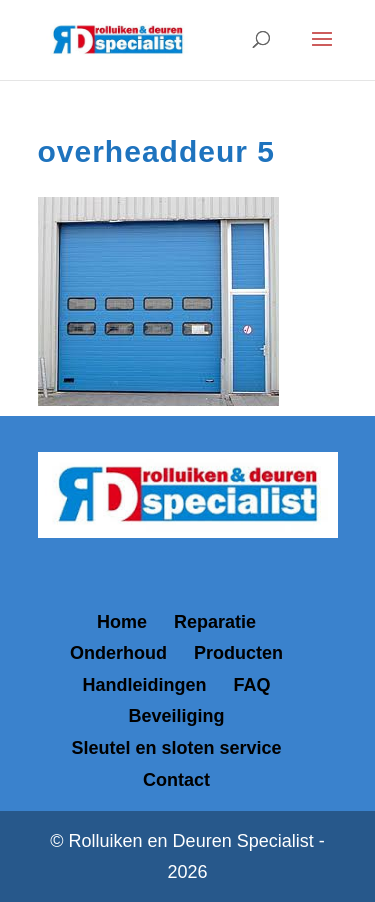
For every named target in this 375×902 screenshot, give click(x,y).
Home (122, 622)
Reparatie (215, 622)
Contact (176, 780)
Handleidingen (144, 685)
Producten (238, 653)
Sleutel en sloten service (176, 748)
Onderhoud (118, 653)
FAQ (252, 685)
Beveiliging (176, 716)
